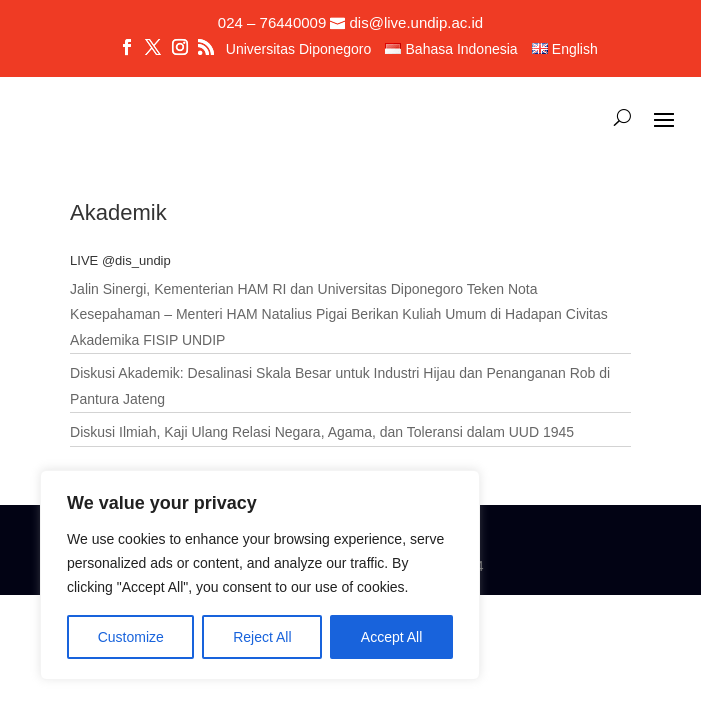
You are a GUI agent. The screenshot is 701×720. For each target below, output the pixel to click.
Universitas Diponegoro (299, 49)
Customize (131, 637)
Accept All (391, 637)
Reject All (262, 637)
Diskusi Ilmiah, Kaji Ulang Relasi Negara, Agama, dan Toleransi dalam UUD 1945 (322, 432)
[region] (260, 575)
